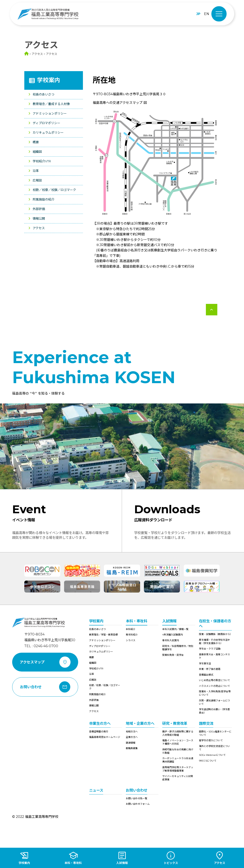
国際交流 (206, 723)
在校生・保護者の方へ (215, 624)
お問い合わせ (137, 790)
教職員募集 (132, 748)
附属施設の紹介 (43, 199)
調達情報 (131, 743)
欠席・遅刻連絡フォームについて (214, 702)
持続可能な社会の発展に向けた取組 (178, 751)
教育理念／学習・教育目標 (103, 635)
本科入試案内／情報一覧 (175, 629)
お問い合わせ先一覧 (137, 798)
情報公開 (39, 218)
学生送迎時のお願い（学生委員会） (214, 711)
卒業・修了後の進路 (210, 669)
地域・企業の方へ (140, 723)
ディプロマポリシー (46, 123)
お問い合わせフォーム (138, 804)
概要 (36, 142)
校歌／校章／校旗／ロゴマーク (54, 190)
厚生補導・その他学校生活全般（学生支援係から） (214, 642)
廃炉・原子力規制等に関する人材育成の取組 (178, 733)
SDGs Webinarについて (212, 755)
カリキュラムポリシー (48, 132)
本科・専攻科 (137, 621)
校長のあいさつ (43, 94)
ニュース (96, 790)
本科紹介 (131, 629)
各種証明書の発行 (99, 732)
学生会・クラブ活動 (210, 649)
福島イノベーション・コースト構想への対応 (178, 742)
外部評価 (39, 209)
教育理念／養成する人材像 (51, 104)
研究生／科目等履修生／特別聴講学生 (178, 648)
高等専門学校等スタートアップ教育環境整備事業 (178, 769)
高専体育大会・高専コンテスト (214, 656)
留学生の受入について (211, 740)
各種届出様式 (206, 675)
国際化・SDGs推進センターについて (215, 733)
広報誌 (37, 180)
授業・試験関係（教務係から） (215, 634)
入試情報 (169, 621)
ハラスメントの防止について (214, 686)
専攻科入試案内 (171, 640)
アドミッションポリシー (50, 113)
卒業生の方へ (100, 723)
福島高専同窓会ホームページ (105, 737)
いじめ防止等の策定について (214, 680)
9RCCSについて (208, 761)
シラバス (131, 640)
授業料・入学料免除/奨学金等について (215, 693)
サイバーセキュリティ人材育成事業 (178, 778)
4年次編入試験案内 (173, 635)
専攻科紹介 (132, 635)
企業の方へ (132, 737)
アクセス (39, 228)
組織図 (37, 152)
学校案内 (49, 80)
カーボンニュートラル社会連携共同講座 (178, 760)
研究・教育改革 (175, 723)
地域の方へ (132, 732)
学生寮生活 (205, 664)
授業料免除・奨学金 (173, 655)
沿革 (36, 171)
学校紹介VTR (42, 161)
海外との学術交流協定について (214, 748)
